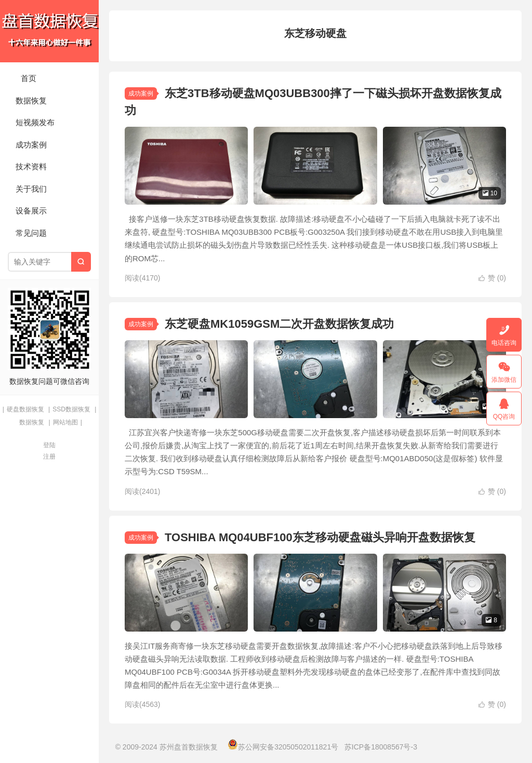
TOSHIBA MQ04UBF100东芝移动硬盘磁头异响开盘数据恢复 (320, 537)
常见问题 (31, 233)
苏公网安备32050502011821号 (283, 747)
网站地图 (65, 422)
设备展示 (31, 211)
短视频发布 (35, 122)
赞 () (492, 278)
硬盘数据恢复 (25, 409)
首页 (29, 78)
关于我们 (31, 189)
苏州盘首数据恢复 (49, 31)
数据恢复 (31, 101)
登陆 (49, 445)
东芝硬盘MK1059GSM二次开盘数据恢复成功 (279, 324)
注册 (49, 457)
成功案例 (31, 145)
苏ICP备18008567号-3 (381, 747)
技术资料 (31, 166)
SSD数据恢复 (71, 409)
